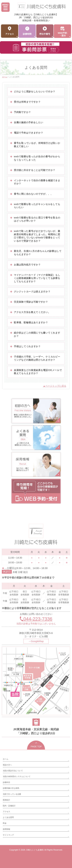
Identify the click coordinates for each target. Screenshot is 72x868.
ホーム (6, 759)
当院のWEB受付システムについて (17, 776)
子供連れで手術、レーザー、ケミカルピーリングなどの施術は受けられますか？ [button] (35, 358)
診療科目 (6, 782)
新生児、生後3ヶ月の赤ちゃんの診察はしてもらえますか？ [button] (36, 253)
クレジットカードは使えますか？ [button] (30, 292)
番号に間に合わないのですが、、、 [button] (31, 194)
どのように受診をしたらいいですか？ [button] (32, 92)
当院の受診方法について (13, 771)
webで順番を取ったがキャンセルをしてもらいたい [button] (35, 206)
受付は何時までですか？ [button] (25, 102)
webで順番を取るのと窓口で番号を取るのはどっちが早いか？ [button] (35, 219)
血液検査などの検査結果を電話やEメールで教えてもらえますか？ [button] (36, 372)
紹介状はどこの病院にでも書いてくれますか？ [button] (35, 334)
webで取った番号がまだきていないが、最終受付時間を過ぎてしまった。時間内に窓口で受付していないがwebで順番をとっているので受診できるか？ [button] (35, 236)
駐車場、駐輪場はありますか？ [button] (29, 323)
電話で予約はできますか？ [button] (26, 133)
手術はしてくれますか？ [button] (25, 347)
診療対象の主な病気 (11, 788)
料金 (5, 823)
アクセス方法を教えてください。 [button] (30, 312)
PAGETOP (36, 745)
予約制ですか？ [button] (20, 112)
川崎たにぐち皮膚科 (35, 850)
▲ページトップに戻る (55, 386)
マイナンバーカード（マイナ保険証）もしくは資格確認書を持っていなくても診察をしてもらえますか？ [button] (35, 278)
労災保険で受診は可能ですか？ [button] (29, 302)
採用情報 (6, 829)
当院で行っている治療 (12, 794)
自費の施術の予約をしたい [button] (26, 123)
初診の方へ (7, 765)
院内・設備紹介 (9, 806)
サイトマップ (8, 835)
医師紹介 (6, 800)
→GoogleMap (36, 641)
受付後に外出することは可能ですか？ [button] (32, 170)
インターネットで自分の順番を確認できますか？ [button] (35, 182)
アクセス (6, 812)
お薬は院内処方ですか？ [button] (25, 265)
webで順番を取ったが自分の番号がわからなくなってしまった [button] (35, 158)
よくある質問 (8, 817)
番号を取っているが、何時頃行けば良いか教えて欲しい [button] (35, 145)
